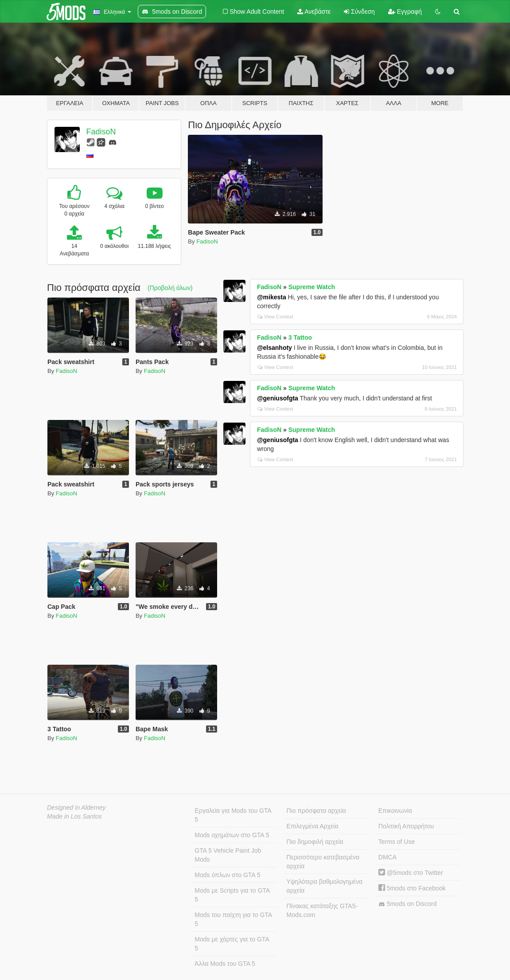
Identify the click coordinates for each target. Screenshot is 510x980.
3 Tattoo (300, 337)
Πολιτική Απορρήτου (406, 826)
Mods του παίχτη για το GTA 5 (233, 919)
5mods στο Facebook (412, 888)
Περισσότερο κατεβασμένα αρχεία (323, 862)
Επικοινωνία (395, 811)
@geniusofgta (278, 398)
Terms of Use (397, 842)
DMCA (387, 857)
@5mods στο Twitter (411, 873)
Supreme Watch (312, 287)
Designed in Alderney (76, 808)
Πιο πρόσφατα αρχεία (316, 811)
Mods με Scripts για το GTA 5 (232, 895)
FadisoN (101, 132)
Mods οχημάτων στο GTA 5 (232, 835)
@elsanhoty (274, 348)
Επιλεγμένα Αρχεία (313, 826)
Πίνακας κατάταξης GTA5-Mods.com (322, 910)
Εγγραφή (405, 12)
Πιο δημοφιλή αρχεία (315, 842)
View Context (275, 317)
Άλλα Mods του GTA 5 (225, 964)
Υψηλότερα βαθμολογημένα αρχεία (325, 886)
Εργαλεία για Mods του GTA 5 (233, 815)
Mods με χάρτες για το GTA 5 (232, 944)
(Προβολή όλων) (170, 288)
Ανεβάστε (314, 12)
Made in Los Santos (74, 816)
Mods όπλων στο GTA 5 (227, 875)
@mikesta (272, 297)
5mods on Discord (408, 904)
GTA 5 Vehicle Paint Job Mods (228, 855)
